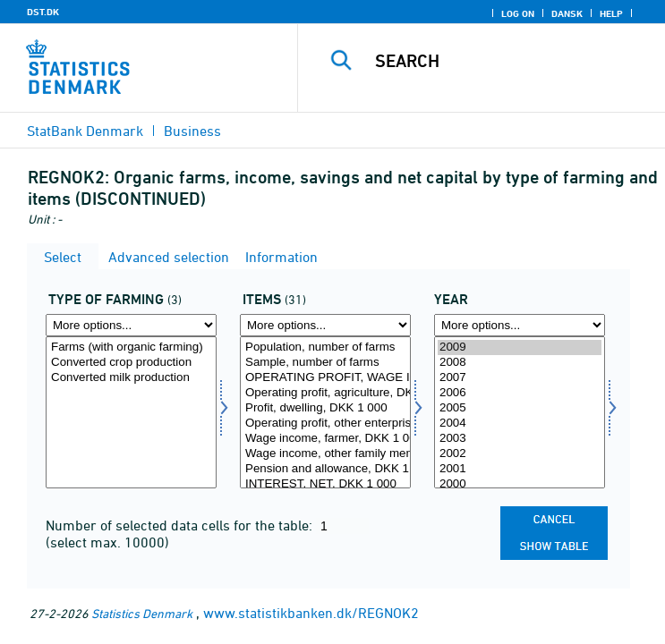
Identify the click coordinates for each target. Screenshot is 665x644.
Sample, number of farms (325, 363)
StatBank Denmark (85, 131)
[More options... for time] (520, 325)
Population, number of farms (325, 347)
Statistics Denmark (142, 613)
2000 (520, 484)
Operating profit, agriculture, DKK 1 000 (325, 393)
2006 (520, 393)
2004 (520, 424)
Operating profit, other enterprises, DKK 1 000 (325, 424)
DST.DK (43, 12)
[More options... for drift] (131, 325)
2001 (520, 469)
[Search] (513, 61)
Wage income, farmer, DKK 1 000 (325, 439)
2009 (520, 347)
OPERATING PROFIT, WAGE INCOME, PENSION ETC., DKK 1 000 (325, 378)
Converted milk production (131, 378)
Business (192, 131)
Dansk (567, 13)
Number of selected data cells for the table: (181, 525)
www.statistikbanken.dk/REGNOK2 (311, 613)
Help (611, 13)
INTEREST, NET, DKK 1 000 (325, 484)
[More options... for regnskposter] (325, 325)
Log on (518, 13)
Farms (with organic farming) (131, 347)
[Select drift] (131, 412)
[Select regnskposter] (325, 412)
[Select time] (520, 412)
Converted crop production (131, 363)
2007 (520, 378)
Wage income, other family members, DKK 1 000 (325, 454)
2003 (520, 439)
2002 (520, 454)
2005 (520, 408)
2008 (520, 363)
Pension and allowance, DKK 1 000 (325, 469)
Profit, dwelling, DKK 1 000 (325, 408)
